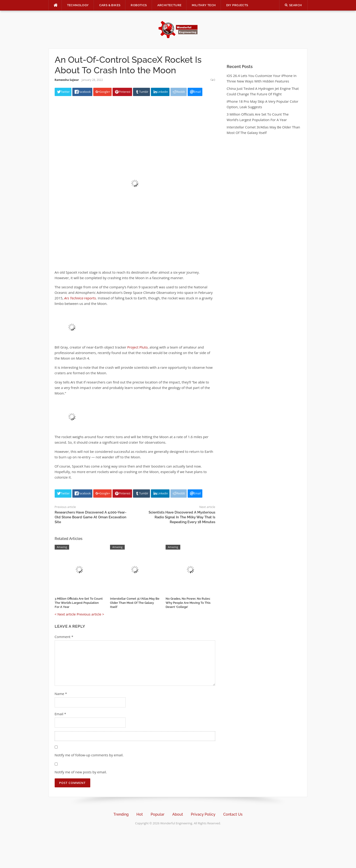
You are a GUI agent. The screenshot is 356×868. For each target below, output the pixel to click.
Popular (158, 814)
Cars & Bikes (110, 5)
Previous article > (90, 614)
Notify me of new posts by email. (81, 772)
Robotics (139, 5)
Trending (121, 814)
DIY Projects (237, 5)
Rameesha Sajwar (67, 80)
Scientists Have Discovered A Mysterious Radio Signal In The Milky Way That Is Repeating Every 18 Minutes (182, 517)
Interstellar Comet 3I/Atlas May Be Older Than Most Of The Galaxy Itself (135, 603)
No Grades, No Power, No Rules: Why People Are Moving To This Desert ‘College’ (188, 603)
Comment (64, 637)
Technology (78, 5)
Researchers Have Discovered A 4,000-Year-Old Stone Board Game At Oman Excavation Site (90, 517)
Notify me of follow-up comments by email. (89, 755)
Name (61, 694)
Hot (140, 814)
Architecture (170, 5)
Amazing (62, 547)
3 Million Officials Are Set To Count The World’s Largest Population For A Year (79, 603)
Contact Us (233, 814)
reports (80, 298)
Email (60, 714)
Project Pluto (137, 347)
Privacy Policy (203, 814)
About (178, 814)
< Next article (65, 614)
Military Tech (204, 5)
